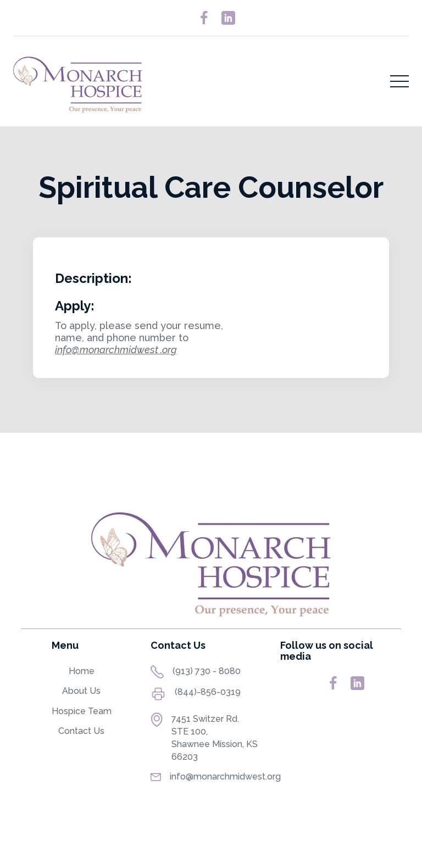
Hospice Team (82, 711)
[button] (399, 81)
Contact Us (81, 731)
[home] (78, 81)
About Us (81, 691)
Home (82, 671)
